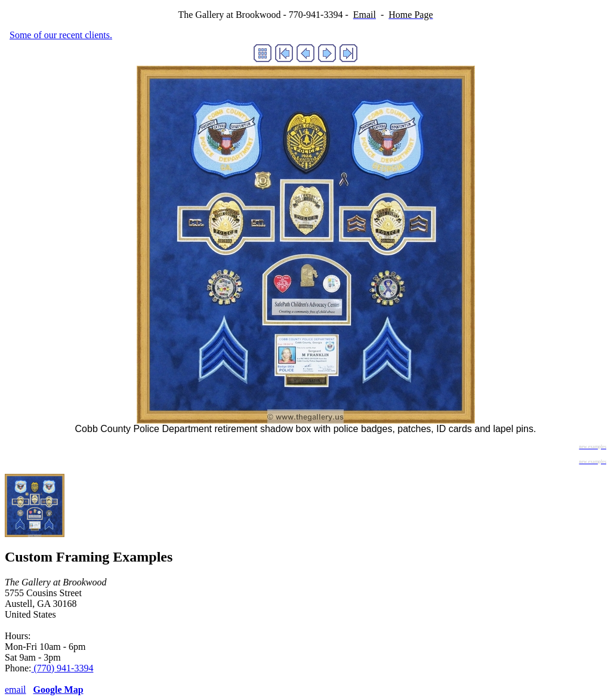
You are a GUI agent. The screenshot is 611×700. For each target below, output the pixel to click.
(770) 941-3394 (62, 668)
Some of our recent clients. (61, 35)
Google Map (58, 690)
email (16, 690)
